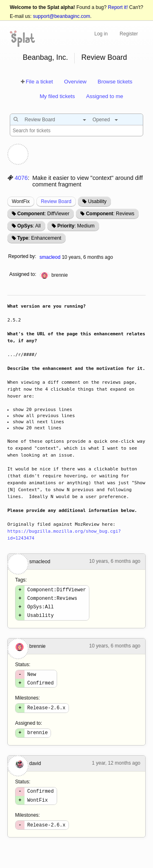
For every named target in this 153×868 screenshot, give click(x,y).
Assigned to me (105, 96)
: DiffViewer (43, 214)
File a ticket (39, 82)
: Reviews (110, 214)
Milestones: (28, 705)
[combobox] (53, 120)
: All (29, 226)
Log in (101, 34)
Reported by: (22, 256)
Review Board (104, 57)
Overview (75, 82)
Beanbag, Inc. (45, 57)
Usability (97, 201)
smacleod (50, 257)
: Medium (76, 226)
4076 (21, 178)
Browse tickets (115, 82)
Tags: (21, 580)
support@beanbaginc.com (62, 16)
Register (129, 34)
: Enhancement (39, 238)
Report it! (118, 7)
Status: (23, 669)
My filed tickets (57, 96)
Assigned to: (23, 274)
